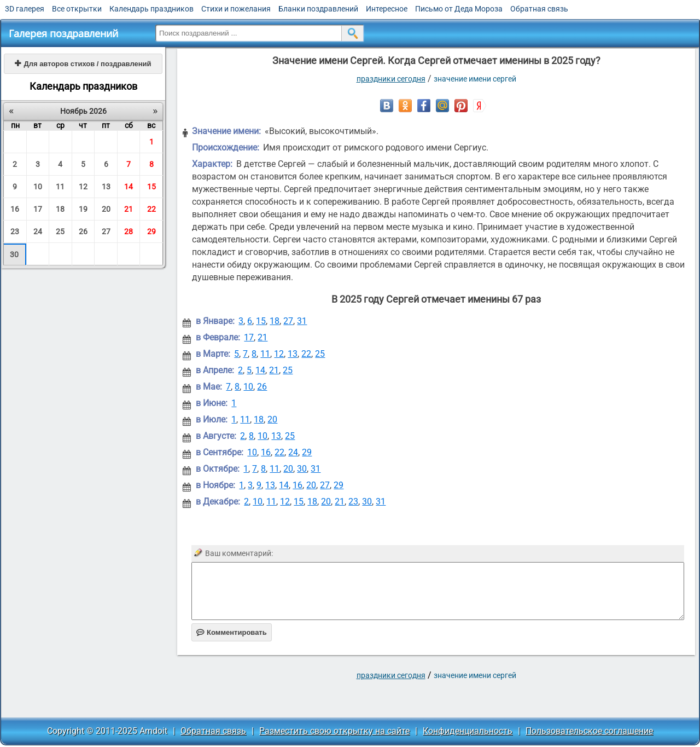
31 (302, 321)
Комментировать (232, 632)
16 (15, 209)
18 (60, 209)
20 (106, 209)
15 (151, 187)
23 (15, 231)
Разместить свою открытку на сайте (334, 731)
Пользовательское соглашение (589, 731)
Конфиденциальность (468, 731)
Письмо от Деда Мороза (459, 9)
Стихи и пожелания (236, 9)
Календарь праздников (151, 9)
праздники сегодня (391, 79)
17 (38, 209)
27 (106, 231)
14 (129, 187)
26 (83, 231)
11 (60, 187)
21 (129, 209)
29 (151, 231)
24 (38, 231)
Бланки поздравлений (318, 9)
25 (60, 231)
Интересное (387, 9)
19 (83, 209)
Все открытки (77, 9)
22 (151, 209)
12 (83, 187)
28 (129, 231)
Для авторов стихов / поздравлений (83, 64)
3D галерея (25, 9)
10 (38, 187)
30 (14, 254)
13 (106, 187)
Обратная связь (539, 9)
